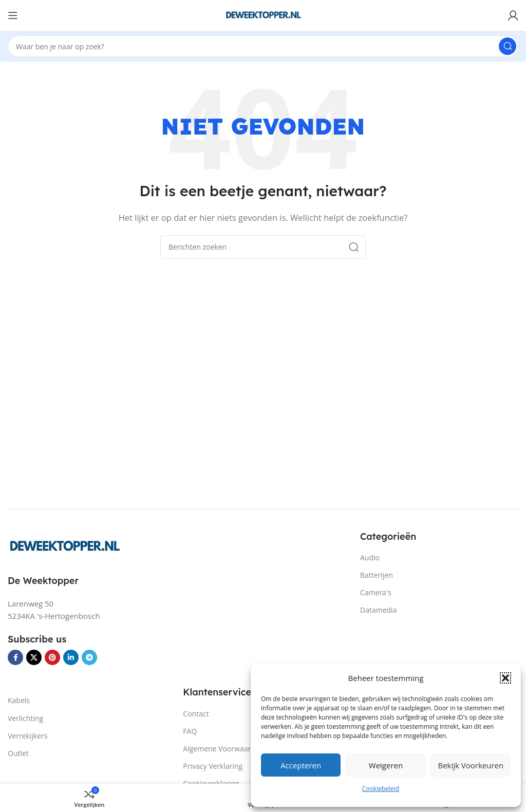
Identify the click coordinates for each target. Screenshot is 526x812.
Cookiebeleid (381, 789)
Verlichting (25, 718)
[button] (505, 678)
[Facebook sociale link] (15, 657)
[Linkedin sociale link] (71, 657)
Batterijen (377, 575)
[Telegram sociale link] (89, 657)
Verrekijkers (28, 736)
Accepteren (301, 765)
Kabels (19, 700)
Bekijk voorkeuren (471, 765)
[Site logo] (263, 14)
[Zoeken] (263, 46)
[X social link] (34, 657)
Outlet (18, 753)
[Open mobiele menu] (13, 15)
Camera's (376, 592)
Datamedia (378, 610)
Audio (370, 558)
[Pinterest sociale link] (52, 657)
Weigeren (386, 765)
